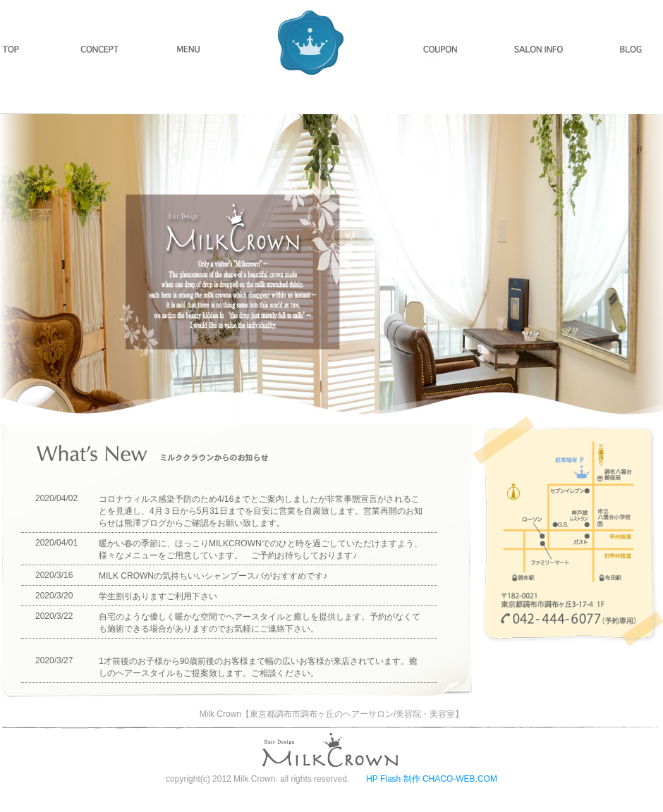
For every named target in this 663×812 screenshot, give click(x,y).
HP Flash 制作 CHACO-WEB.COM (432, 779)
